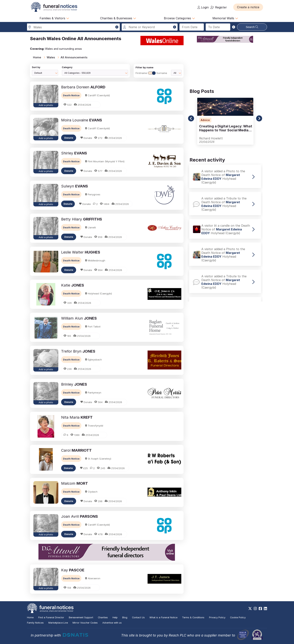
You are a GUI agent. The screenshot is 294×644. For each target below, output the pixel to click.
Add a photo (46, 105)
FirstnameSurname (151, 73)
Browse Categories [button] (179, 18)
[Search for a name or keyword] (150, 27)
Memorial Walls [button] (225, 18)
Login (203, 7)
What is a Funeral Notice (163, 617)
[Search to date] (218, 27)
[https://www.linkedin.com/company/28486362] (265, 609)
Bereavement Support (81, 617)
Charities (103, 617)
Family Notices (35, 623)
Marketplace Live (58, 623)
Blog (125, 617)
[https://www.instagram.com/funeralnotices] (255, 609)
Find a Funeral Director (51, 617)
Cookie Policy (238, 617)
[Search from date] (192, 27)
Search (252, 27)
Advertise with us (112, 623)
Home (37, 57)
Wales (51, 57)
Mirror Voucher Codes (85, 623)
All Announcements (74, 57)
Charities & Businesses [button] (118, 18)
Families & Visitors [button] (54, 18)
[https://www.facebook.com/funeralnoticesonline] (260, 609)
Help (115, 617)
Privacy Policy (217, 617)
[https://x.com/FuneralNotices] (250, 609)
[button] (248, 7)
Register (219, 7)
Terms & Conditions (193, 617)
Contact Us (138, 617)
